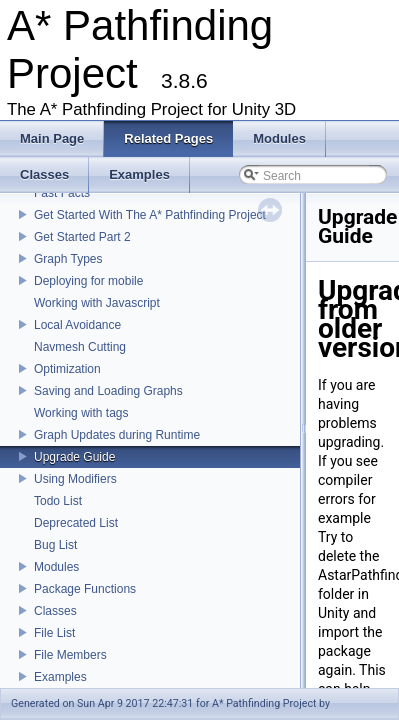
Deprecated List (76, 523)
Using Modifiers (75, 479)
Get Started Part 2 (82, 237)
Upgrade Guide (74, 457)
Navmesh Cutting (80, 347)
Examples (60, 677)
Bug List (55, 545)
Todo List (58, 501)
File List (54, 633)
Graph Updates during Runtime (117, 435)
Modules (56, 567)
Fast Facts (62, 193)
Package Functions (85, 589)
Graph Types (68, 259)
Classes (55, 611)
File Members (70, 655)
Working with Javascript (97, 303)
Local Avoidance (77, 325)
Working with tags (81, 413)
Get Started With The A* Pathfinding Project (150, 215)
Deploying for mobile (88, 281)
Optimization (67, 369)
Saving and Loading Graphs (108, 391)
